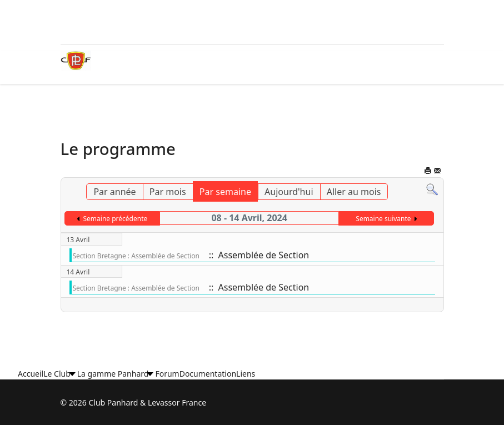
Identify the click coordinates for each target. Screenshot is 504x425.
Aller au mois (354, 192)
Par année (114, 192)
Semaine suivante (383, 219)
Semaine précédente (115, 219)
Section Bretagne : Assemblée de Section (136, 256)
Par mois (168, 192)
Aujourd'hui (289, 192)
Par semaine (225, 192)
